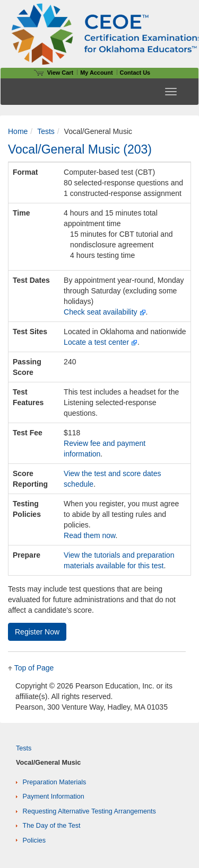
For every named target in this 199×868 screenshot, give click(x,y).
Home (18, 131)
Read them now (89, 535)
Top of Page (34, 668)
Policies (34, 840)
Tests (46, 131)
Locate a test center (96, 342)
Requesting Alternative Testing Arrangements (89, 811)
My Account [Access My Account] (96, 73)
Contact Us (135, 73)
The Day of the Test (52, 826)
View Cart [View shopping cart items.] (54, 73)
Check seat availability (101, 312)
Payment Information (54, 797)
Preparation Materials (55, 782)
